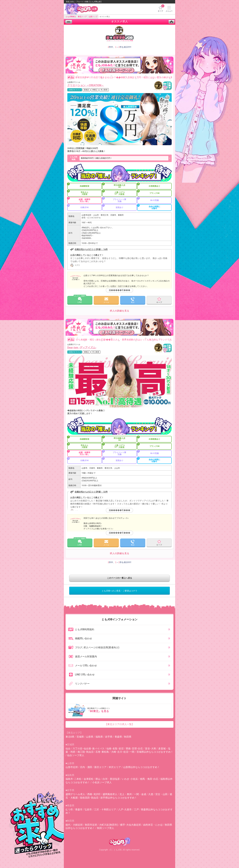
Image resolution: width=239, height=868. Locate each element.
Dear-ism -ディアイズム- (82, 348)
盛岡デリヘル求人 (75, 794)
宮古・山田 (161, 794)
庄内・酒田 (86, 767)
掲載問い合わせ (80, 638)
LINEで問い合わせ (81, 675)
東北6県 (70, 737)
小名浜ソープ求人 (102, 782)
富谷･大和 (151, 749)
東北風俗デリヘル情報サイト (120, 710)
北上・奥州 (126, 794)
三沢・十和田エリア (105, 809)
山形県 (90, 737)
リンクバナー (79, 684)
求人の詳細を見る (119, 311)
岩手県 (109, 737)
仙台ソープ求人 (76, 755)
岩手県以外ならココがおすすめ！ (119, 798)
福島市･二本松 (73, 779)
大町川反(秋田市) (109, 825)
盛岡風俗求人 (110, 794)
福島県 (99, 737)
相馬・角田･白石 (149, 779)
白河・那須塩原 (111, 779)
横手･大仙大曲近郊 (131, 825)
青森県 (118, 737)
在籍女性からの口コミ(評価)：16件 (91, 249)
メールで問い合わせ (82, 666)
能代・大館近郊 (74, 825)
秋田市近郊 (91, 825)
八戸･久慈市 (125, 809)
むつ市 (69, 809)
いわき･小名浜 (130, 779)
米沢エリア (115, 767)
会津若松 (89, 779)
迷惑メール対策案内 (82, 656)
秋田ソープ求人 (106, 828)
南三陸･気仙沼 (85, 752)
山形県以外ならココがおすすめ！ (141, 767)
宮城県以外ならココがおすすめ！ (155, 752)
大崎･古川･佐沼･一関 (123, 752)
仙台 (68, 749)
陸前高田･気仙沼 (89, 798)
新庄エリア (100, 767)
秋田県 (128, 737)
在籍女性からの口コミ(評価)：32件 (91, 492)
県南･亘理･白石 (134, 749)
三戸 (136, 809)
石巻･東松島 (102, 752)
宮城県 (80, 737)
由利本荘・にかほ (153, 825)
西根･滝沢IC (94, 794)
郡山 (98, 779)
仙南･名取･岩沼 (115, 749)
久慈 (151, 794)
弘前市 (88, 809)
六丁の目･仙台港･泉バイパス (89, 749)
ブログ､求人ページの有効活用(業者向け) (94, 647)
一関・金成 (140, 794)
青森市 (79, 809)
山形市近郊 (72, 767)
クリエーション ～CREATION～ (86, 85)
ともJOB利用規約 (81, 629)
